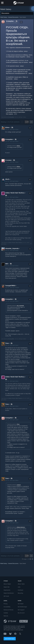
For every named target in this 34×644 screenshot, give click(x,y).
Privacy (6, 604)
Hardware (20, 590)
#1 (31, 135)
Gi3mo (18, 146)
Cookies (6, 613)
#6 (31, 259)
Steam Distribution (9, 593)
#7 (31, 281)
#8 (31, 295)
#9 (31, 339)
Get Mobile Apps (10, 639)
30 (30, 559)
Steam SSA (7, 587)
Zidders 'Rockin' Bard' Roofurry (15, 243)
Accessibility (7, 607)
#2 (31, 156)
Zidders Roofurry (21, 527)
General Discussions (13, 17)
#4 (31, 188)
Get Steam (21, 604)
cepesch (19, 485)
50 (32, 559)
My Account (21, 613)
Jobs (19, 587)
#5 (31, 243)
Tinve (18, 424)
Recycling (20, 593)
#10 (31, 372)
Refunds (6, 616)
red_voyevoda (20, 306)
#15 (31, 550)
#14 (31, 516)
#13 (31, 474)
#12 (31, 413)
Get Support (21, 610)
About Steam (7, 584)
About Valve (21, 584)
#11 (31, 399)
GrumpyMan (11, 21)
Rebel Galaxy (4, 17)
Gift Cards (6, 596)
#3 (31, 175)
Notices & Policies (8, 610)
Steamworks (7, 590)
